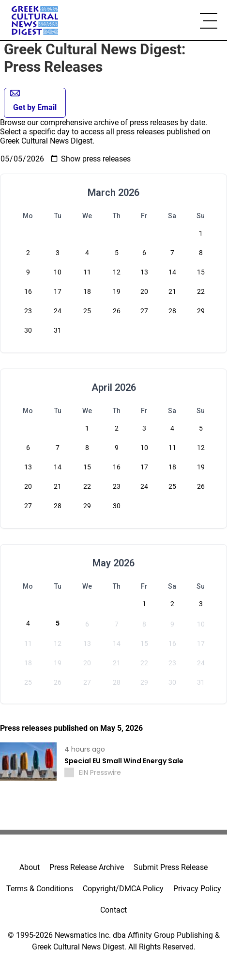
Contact (113, 910)
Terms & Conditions (40, 889)
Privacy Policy (197, 889)
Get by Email (33, 100)
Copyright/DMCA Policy (123, 889)
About (30, 867)
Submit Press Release (171, 867)
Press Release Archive (87, 867)
